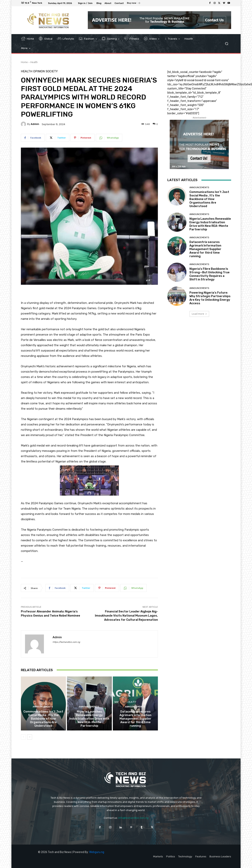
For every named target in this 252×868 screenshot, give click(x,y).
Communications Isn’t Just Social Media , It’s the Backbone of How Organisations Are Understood (43, 719)
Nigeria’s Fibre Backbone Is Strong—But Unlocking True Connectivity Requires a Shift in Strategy (209, 274)
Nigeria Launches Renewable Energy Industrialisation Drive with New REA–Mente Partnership (89, 719)
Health (34, 62)
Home (24, 62)
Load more (199, 314)
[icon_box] (134, 4)
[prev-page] (23, 737)
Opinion (39, 71)
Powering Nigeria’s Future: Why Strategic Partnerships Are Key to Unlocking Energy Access (210, 298)
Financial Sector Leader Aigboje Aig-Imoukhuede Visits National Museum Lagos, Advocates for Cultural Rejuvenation (126, 616)
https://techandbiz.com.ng (66, 642)
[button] (227, 44)
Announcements (43, 707)
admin (35, 124)
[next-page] (30, 737)
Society (52, 71)
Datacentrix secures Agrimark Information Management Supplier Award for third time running (135, 719)
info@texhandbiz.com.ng (133, 818)
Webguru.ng (97, 852)
